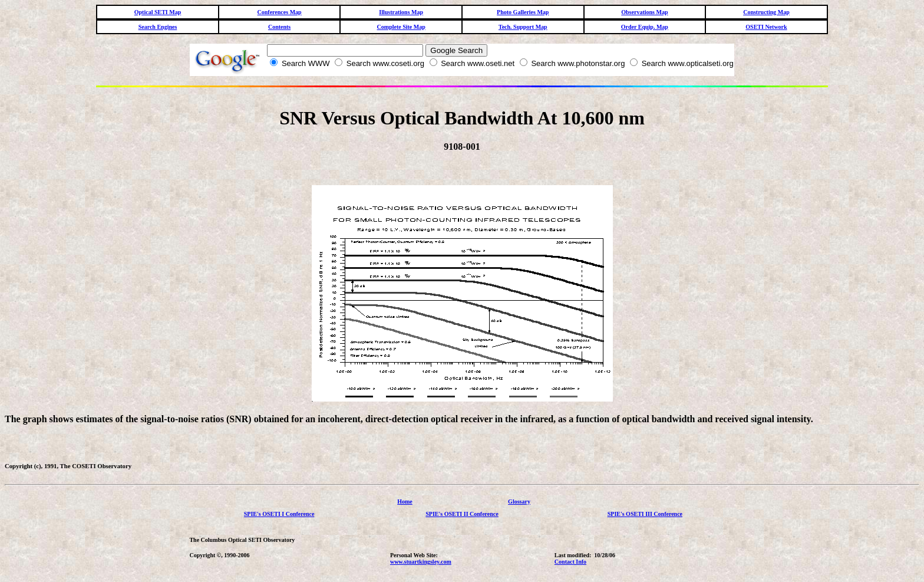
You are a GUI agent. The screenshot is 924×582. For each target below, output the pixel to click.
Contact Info (570, 562)
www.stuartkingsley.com (421, 562)
